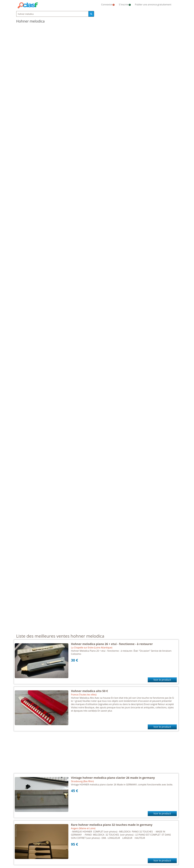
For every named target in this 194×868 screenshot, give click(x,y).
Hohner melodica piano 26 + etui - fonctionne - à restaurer (112, 644)
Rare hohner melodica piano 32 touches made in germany (112, 825)
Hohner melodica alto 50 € (89, 691)
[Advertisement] (96, 754)
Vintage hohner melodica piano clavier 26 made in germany (113, 778)
